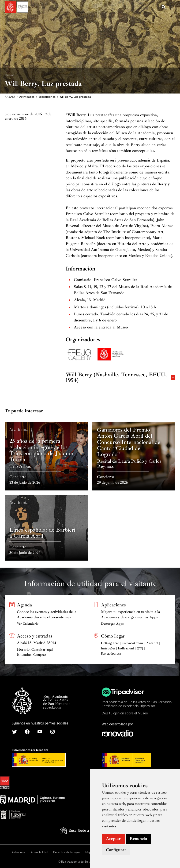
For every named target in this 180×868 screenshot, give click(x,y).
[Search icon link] (164, 8)
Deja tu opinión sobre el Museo (125, 713)
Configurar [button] (116, 850)
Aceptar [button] (113, 839)
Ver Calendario (28, 624)
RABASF (10, 97)
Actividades (27, 97)
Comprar (40, 655)
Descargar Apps (112, 624)
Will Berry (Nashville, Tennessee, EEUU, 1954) (120, 378)
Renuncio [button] (138, 839)
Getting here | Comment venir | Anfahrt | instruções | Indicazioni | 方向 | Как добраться (130, 648)
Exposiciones (47, 97)
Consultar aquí (42, 650)
